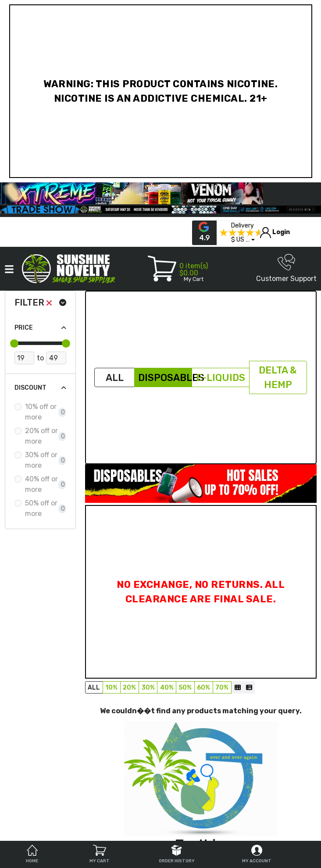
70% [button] (222, 688)
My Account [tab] (257, 854)
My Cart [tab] (100, 854)
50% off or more (41, 508)
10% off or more (41, 412)
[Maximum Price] (56, 358)
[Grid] (237, 688)
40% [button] (167, 688)
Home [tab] (32, 854)
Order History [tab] (177, 854)
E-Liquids (221, 378)
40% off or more (41, 484)
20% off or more (41, 436)
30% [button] (148, 688)
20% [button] (129, 688)
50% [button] (185, 688)
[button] (243, 240)
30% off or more (41, 460)
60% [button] (203, 688)
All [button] (94, 688)
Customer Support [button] (286, 268)
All (115, 378)
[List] (249, 688)
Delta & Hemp (278, 377)
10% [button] (111, 688)
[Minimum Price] (24, 358)
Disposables (165, 378)
